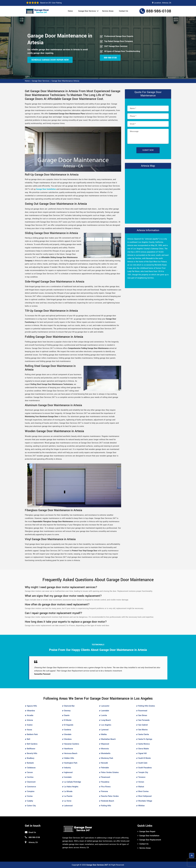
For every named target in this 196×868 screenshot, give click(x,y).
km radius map (148, 196)
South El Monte (144, 758)
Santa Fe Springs (145, 739)
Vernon (141, 782)
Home (70, 11)
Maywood (105, 744)
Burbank (30, 763)
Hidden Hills (69, 758)
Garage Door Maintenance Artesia (65, 81)
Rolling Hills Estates (147, 706)
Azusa (29, 730)
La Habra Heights (71, 787)
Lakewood (68, 806)
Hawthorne (69, 749)
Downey (67, 711)
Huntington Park (71, 763)
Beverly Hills (32, 753)
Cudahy (30, 801)
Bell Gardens (32, 744)
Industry (67, 768)
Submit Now (148, 150)
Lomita (104, 715)
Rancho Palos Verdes (110, 796)
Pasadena (105, 782)
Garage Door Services (87, 11)
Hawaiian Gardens (72, 744)
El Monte (68, 720)
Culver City (31, 806)
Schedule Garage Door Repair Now (50, 60)
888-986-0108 (159, 11)
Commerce (31, 787)
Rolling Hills (106, 806)
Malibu (104, 734)
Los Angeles (106, 725)
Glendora (68, 739)
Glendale (68, 734)
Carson (30, 772)
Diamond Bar (69, 706)
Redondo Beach (108, 801)
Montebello (106, 753)
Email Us (32, 832)
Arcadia (30, 715)
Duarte (67, 715)
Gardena (68, 730)
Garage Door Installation (149, 836)
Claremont (31, 782)
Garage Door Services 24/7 (97, 865)
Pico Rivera (106, 787)
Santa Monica (144, 744)
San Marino (143, 730)
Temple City (143, 772)
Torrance (142, 777)
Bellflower (31, 749)
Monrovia (105, 749)
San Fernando (144, 720)
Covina (30, 796)
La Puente (68, 796)
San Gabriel (143, 725)
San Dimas (143, 715)
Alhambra (31, 711)
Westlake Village (145, 801)
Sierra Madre (144, 749)
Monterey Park (107, 758)
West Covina (143, 791)
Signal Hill (142, 753)
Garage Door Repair (147, 832)
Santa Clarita (144, 734)
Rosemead (143, 711)
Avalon (30, 725)
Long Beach (106, 720)
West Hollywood (145, 796)
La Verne (68, 801)
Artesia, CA (167, 3)
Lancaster (105, 706)
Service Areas (108, 11)
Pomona (104, 791)
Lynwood (105, 730)
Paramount (106, 777)
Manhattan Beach (108, 739)
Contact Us (124, 11)
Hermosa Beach (71, 753)
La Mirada (68, 791)
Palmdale (105, 768)
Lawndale (105, 711)
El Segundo (69, 725)
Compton (31, 791)
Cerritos (30, 777)
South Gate (143, 763)
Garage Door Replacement (150, 840)
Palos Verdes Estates (110, 772)
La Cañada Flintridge (73, 782)
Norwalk (104, 763)
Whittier (141, 806)
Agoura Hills (32, 706)
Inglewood (68, 772)
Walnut (141, 787)
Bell (29, 739)
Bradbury (31, 758)
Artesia (30, 720)
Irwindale (68, 777)
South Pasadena (145, 768)
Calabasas (31, 768)
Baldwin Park (32, 734)
